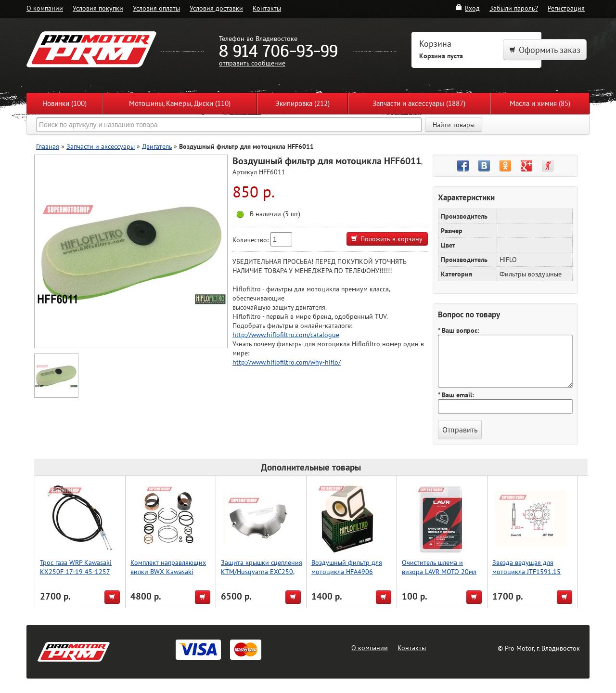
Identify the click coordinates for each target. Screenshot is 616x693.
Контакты (267, 8)
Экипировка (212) (302, 103)
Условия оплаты (156, 8)
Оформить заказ (545, 50)
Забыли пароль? (514, 8)
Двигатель (157, 146)
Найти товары (454, 125)
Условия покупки (98, 8)
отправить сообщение (252, 63)
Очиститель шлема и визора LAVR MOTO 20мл (439, 567)
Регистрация (566, 8)
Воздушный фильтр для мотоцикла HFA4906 (347, 567)
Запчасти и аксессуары (101, 146)
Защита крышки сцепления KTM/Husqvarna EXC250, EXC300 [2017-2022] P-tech (262, 576)
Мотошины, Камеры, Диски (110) (180, 103)
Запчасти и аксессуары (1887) (419, 103)
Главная (48, 146)
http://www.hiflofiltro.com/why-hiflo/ (287, 362)
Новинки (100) (64, 103)
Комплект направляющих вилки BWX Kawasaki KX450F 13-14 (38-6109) (168, 571)
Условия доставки (216, 8)
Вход (468, 8)
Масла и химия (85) (540, 103)
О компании (45, 8)
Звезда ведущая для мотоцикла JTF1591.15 (526, 567)
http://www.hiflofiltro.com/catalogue (286, 334)
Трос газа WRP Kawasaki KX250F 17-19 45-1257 (76, 567)
